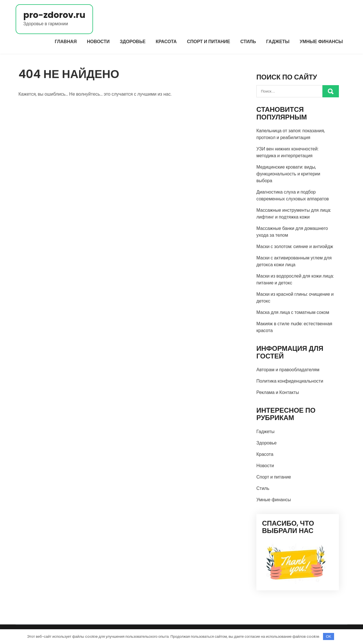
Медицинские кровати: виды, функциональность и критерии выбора (288, 174)
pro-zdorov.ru (54, 15)
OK (329, 636)
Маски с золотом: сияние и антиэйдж (295, 247)
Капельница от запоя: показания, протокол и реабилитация (291, 134)
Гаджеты (278, 42)
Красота (166, 42)
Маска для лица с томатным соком (293, 312)
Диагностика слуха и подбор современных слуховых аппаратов (293, 195)
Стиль (248, 42)
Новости (98, 42)
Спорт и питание (208, 42)
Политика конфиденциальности (290, 381)
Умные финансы (321, 42)
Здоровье (133, 42)
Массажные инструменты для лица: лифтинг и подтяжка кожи (294, 214)
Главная (66, 42)
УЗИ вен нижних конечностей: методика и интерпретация (287, 152)
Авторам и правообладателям (288, 370)
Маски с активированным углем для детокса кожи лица (294, 261)
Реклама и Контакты (278, 392)
